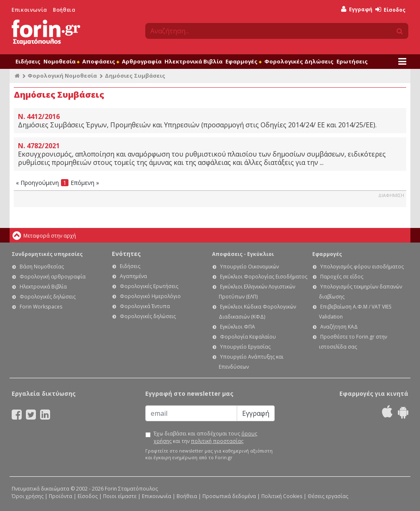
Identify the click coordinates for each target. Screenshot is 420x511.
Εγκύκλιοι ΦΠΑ (238, 327)
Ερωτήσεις (352, 61)
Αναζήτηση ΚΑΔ (339, 327)
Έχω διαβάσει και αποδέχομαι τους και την (205, 437)
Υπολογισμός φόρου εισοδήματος (362, 267)
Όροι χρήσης (28, 496)
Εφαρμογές (243, 61)
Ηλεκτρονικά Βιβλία (194, 61)
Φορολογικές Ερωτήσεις (149, 286)
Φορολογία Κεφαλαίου (248, 337)
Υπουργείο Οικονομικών (249, 267)
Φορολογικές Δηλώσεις (299, 61)
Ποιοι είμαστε (120, 496)
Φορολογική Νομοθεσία (62, 76)
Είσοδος (390, 10)
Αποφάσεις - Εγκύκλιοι (243, 254)
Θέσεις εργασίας (328, 496)
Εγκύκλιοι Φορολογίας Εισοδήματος (264, 277)
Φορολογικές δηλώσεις (48, 297)
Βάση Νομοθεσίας (42, 267)
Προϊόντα (61, 496)
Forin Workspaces (41, 307)
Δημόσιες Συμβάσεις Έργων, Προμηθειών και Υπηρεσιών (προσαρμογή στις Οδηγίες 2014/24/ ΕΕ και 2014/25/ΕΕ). (210, 121)
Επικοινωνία (29, 10)
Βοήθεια (64, 10)
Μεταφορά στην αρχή (50, 236)
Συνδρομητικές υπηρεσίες (47, 254)
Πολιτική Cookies (282, 496)
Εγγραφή (357, 9)
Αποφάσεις (101, 61)
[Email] (191, 413)
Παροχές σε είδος (342, 277)
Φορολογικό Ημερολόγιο (150, 296)
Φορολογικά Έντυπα (145, 306)
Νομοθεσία (61, 61)
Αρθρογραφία (142, 61)
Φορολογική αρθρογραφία (53, 277)
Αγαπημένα (133, 276)
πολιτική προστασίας (217, 441)
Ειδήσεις (28, 61)
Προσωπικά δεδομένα (229, 496)
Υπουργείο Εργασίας (245, 347)
